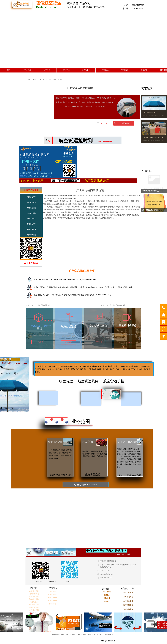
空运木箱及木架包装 (39, 326)
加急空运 (24, 176)
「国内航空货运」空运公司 (36, 80)
